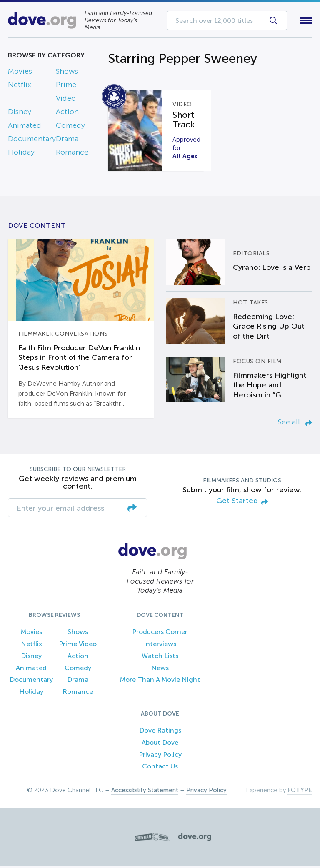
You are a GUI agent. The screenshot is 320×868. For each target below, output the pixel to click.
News (160, 670)
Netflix (20, 87)
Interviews (160, 645)
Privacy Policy (160, 756)
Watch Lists (160, 657)
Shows (67, 73)
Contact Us (160, 768)
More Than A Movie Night (160, 682)
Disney (20, 114)
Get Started (242, 503)
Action (67, 114)
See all (295, 424)
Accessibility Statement (145, 792)
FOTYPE (300, 792)
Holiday (21, 154)
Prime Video (78, 645)
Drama (67, 140)
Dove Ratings (160, 732)
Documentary (32, 140)
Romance (72, 154)
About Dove (160, 744)
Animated (25, 127)
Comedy (70, 127)
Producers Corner (160, 634)
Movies (20, 73)
